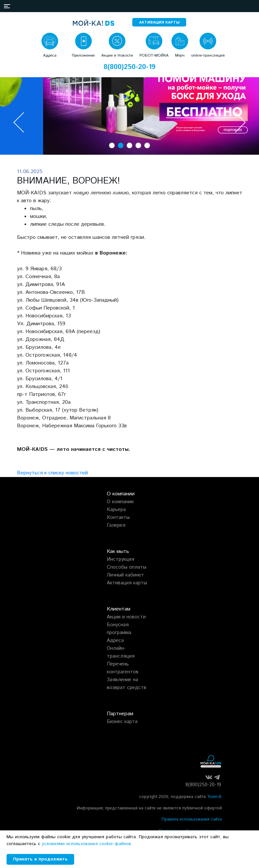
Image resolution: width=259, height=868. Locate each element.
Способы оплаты (127, 567)
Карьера (116, 510)
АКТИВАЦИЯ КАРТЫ (159, 22)
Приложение (83, 55)
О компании (120, 502)
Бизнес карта (122, 722)
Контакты (118, 517)
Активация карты (127, 583)
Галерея (116, 525)
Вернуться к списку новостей (52, 473)
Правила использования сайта (192, 819)
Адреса (50, 55)
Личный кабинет (125, 575)
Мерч (180, 55)
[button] (7, 6)
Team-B (214, 797)
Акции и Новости (117, 55)
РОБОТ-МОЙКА (154, 55)
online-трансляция (208, 55)
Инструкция (121, 559)
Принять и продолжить (40, 859)
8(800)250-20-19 (129, 67)
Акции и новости (126, 617)
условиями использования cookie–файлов (86, 844)
